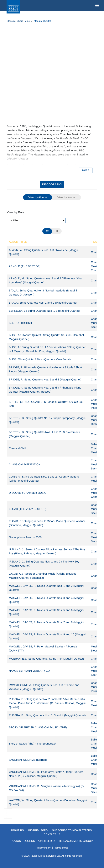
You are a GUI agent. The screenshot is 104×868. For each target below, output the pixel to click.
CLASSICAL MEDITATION (25, 464)
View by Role (15, 212)
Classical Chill (17, 448)
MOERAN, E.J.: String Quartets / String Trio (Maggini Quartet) (46, 659)
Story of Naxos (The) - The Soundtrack (33, 744)
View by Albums (38, 197)
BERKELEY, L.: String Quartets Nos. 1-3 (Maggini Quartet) (44, 311)
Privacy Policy (43, 848)
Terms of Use (62, 848)
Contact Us (52, 834)
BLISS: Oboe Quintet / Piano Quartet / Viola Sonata (40, 359)
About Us (18, 830)
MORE (86, 170)
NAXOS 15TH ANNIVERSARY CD (29, 671)
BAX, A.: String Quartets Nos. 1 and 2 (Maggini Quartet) (43, 303)
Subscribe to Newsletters (72, 830)
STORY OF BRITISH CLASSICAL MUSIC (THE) (38, 727)
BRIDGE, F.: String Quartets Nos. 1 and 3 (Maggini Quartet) (45, 379)
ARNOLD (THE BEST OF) (25, 266)
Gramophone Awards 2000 (25, 537)
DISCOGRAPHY (52, 184)
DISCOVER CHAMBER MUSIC (28, 493)
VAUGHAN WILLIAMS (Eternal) (28, 760)
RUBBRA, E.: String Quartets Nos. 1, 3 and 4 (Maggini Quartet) (47, 715)
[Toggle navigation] (96, 5)
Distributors (38, 830)
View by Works (66, 197)
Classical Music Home (18, 21)
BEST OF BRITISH (20, 323)
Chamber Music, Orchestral (97, 420)
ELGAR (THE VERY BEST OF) (28, 509)
